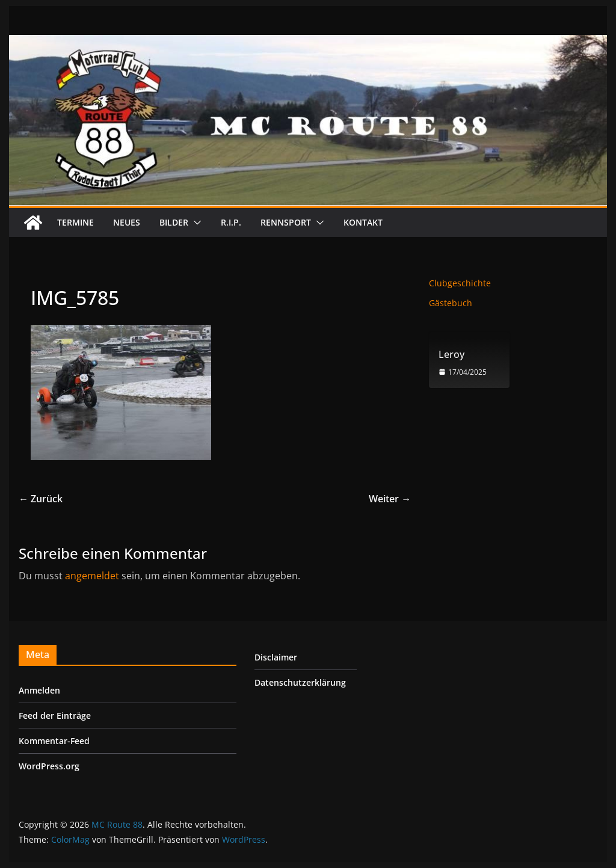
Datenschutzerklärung (300, 682)
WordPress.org (49, 766)
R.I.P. (231, 222)
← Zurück (41, 499)
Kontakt (363, 222)
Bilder (174, 222)
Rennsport (286, 222)
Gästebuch (451, 303)
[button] (195, 223)
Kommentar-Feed (54, 741)
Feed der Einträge (55, 716)
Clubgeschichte (460, 283)
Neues (127, 222)
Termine (75, 222)
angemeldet (92, 576)
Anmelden (39, 690)
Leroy (451, 355)
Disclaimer (276, 657)
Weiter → (390, 499)
